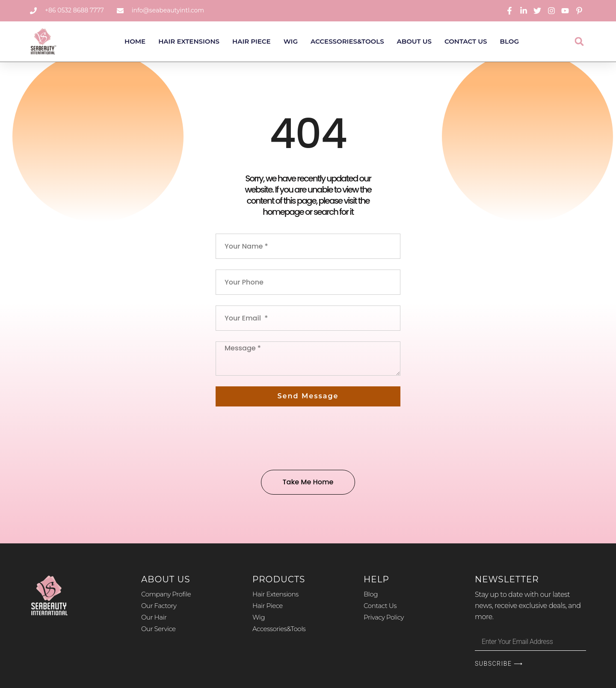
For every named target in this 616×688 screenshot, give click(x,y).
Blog (509, 41)
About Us (414, 41)
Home (135, 41)
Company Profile (166, 594)
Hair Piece (252, 41)
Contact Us (466, 41)
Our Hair (154, 617)
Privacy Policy (384, 617)
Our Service (158, 629)
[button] (579, 41)
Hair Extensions (189, 41)
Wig (291, 41)
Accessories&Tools (347, 41)
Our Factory (159, 606)
